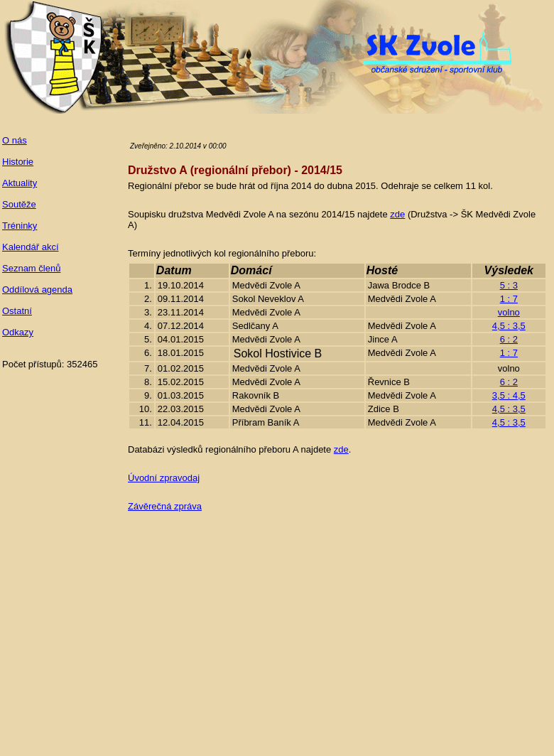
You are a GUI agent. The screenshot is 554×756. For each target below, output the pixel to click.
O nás (15, 140)
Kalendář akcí (31, 247)
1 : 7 (509, 299)
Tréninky (20, 226)
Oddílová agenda (37, 290)
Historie (18, 162)
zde (397, 214)
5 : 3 (509, 285)
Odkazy (18, 332)
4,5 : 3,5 (509, 326)
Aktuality (20, 183)
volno (509, 312)
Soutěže (19, 204)
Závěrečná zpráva (165, 506)
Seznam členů (31, 268)
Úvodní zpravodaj (164, 478)
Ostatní (17, 311)
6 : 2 (509, 339)
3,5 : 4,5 (509, 395)
